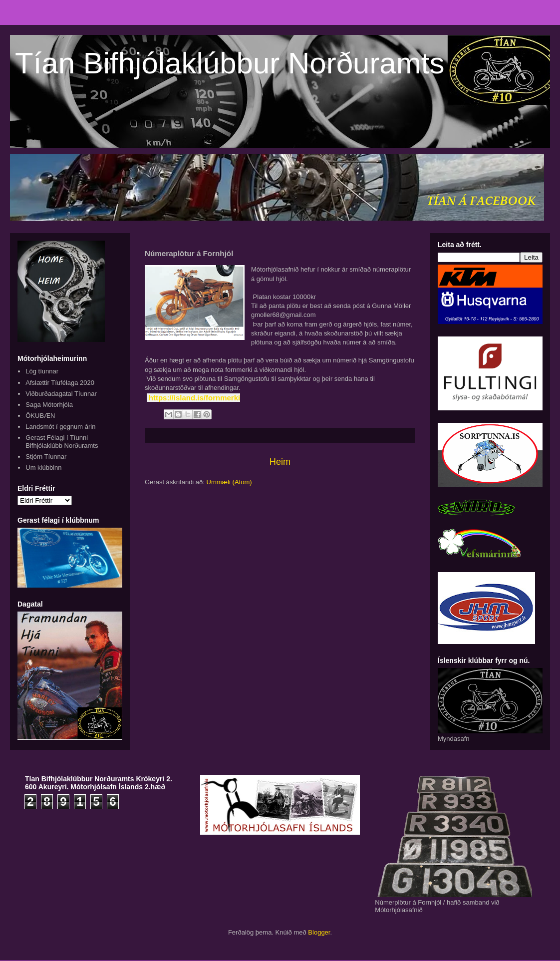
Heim (280, 462)
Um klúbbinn (43, 468)
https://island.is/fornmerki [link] (194, 398)
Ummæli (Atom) (229, 482)
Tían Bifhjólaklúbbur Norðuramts (230, 63)
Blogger (319, 932)
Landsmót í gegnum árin (60, 427)
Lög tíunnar (42, 371)
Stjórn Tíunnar (46, 457)
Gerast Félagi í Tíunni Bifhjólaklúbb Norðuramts (62, 442)
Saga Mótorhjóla (49, 405)
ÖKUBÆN (40, 416)
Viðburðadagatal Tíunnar (61, 394)
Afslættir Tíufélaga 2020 (60, 383)
